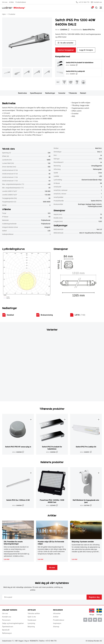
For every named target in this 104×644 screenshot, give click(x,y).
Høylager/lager (91, 204)
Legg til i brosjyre (86, 50)
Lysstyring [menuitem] (31, 623)
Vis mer (52, 567)
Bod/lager (81, 204)
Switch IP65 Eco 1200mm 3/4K (18, 500)
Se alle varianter (67, 43)
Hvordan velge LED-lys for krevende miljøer (51, 543)
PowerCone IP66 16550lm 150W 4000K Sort (52, 501)
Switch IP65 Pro (89, 30)
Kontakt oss (96, 2)
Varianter (62, 93)
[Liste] (92, 8)
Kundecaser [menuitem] (32, 620)
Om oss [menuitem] (5, 2)
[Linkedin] (90, 620)
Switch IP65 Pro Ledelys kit (75, 71)
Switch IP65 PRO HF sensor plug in (18, 447)
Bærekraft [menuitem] (6, 630)
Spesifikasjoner (36, 93)
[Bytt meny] (101, 8)
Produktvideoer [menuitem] (21, 2)
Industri (99, 204)
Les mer (7, 559)
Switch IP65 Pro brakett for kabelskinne (80, 62)
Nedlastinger (50, 93)
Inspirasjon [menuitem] (57, 623)
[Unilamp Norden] (14, 8)
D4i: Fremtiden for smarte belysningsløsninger (13, 543)
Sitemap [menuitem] (56, 627)
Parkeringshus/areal (95, 206)
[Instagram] (100, 620)
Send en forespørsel (66, 50)
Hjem (4, 14)
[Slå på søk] (96, 8)
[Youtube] (95, 620)
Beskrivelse (22, 93)
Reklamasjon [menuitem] (7, 633)
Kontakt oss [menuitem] (7, 617)
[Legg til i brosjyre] (30, 417)
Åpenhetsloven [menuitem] (8, 627)
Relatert (83, 93)
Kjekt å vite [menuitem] (32, 617)
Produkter (12, 14)
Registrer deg (94, 597)
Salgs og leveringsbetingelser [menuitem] (13, 623)
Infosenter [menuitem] (57, 613)
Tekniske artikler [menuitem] (34, 613)
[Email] (44, 597)
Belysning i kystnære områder (83, 542)
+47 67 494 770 (83, 2)
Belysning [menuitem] (31, 627)
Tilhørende (73, 93)
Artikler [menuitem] (11, 2)
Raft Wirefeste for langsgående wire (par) (86, 501)
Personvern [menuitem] (6, 620)
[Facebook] (85, 620)
